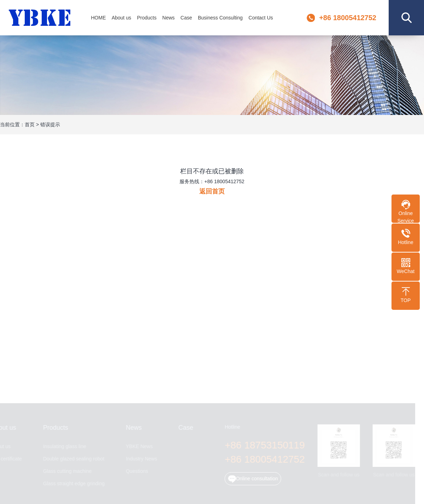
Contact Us (261, 18)
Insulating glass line (63, 447)
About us (121, 18)
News (168, 18)
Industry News (140, 459)
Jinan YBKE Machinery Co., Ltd (40, 18)
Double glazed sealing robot (72, 459)
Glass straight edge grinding (72, 484)
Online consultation (252, 479)
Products (147, 18)
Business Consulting (220, 18)
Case (186, 18)
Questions (136, 471)
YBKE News (138, 447)
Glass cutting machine (66, 471)
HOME (98, 18)
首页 (30, 124)
